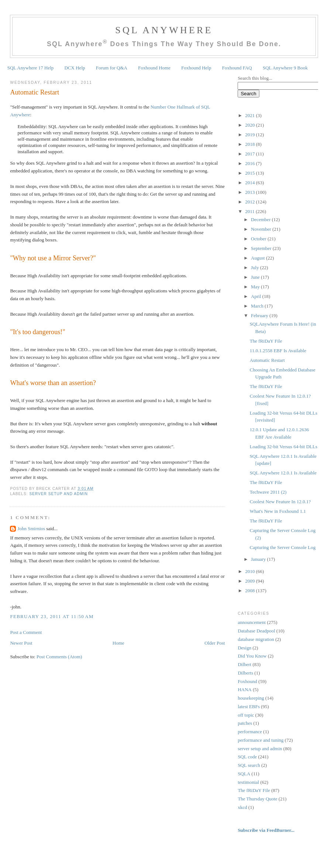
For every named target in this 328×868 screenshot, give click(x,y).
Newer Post (21, 643)
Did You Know (252, 656)
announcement (252, 622)
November (262, 229)
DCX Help (75, 68)
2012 (250, 202)
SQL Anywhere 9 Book (285, 68)
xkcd (242, 807)
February (260, 315)
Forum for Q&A (112, 68)
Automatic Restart (34, 92)
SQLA (244, 774)
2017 (250, 154)
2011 (250, 211)
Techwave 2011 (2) (268, 492)
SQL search (249, 765)
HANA (245, 689)
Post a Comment (26, 632)
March (258, 306)
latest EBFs (249, 706)
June (256, 277)
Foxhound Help (196, 68)
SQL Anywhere (164, 30)
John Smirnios (31, 529)
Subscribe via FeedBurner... (267, 830)
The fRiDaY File (266, 341)
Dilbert (244, 664)
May (256, 287)
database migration (256, 639)
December (261, 219)
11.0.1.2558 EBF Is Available (278, 351)
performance (250, 732)
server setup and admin (58, 494)
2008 (250, 591)
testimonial (248, 782)
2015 (250, 173)
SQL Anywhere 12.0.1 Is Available (283, 473)
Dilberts (245, 673)
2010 (250, 571)
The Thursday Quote (257, 799)
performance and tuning (260, 740)
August (258, 258)
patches (245, 723)
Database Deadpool (256, 631)
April (257, 296)
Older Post (215, 643)
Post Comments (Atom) (59, 657)
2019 (250, 135)
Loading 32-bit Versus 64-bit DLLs (284, 447)
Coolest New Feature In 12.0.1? (280, 502)
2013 (250, 192)
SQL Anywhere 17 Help (31, 68)
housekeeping (251, 698)
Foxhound (247, 681)
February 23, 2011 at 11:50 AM (52, 616)
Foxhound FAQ (237, 68)
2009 (250, 581)
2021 (250, 115)
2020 (250, 125)
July (256, 267)
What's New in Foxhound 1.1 (278, 511)
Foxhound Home (154, 68)
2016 (250, 163)
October (259, 239)
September (262, 248)
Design (244, 648)
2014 (250, 183)
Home (118, 643)
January (259, 559)
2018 (250, 144)
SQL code (247, 757)
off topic (246, 715)
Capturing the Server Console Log (283, 547)
